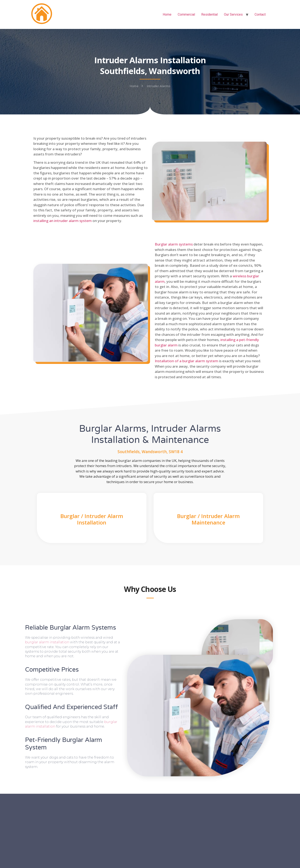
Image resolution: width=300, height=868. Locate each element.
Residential (209, 14)
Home (167, 14)
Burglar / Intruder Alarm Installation (92, 519)
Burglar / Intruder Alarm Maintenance (208, 519)
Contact (260, 14)
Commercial (186, 14)
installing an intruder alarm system (62, 221)
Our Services (233, 14)
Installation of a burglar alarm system (186, 361)
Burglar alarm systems (174, 244)
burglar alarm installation (47, 642)
